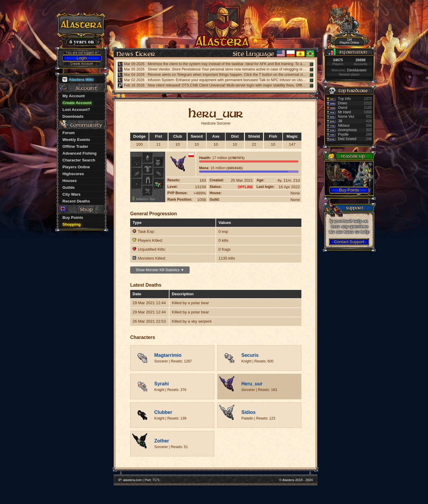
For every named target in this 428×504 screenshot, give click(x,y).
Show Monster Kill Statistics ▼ (160, 270)
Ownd (343, 108)
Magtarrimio (168, 355)
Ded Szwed (347, 139)
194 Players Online (349, 41)
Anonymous (347, 130)
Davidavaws (357, 70)
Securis (250, 355)
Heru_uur (252, 384)
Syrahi (162, 384)
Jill (340, 121)
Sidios (248, 412)
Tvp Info (344, 99)
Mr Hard (344, 112)
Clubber (163, 412)
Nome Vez (346, 117)
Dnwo (343, 103)
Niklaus (344, 125)
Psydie (343, 134)
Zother (162, 441)
